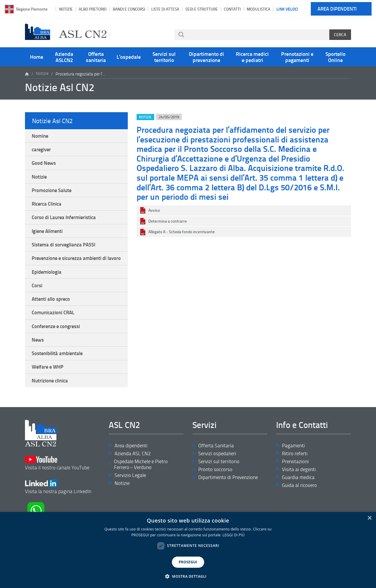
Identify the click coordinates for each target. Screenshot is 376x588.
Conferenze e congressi (58, 342)
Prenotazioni (296, 481)
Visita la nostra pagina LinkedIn (60, 501)
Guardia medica (299, 497)
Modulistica (258, 9)
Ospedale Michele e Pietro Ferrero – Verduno (143, 484)
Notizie (66, 9)
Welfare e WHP (49, 385)
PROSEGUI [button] (188, 562)
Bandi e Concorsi (129, 9)
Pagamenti (294, 464)
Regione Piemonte (32, 9)
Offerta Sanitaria (216, 464)
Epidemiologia (48, 285)
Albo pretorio (93, 9)
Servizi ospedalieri (218, 473)
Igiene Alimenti (49, 236)
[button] (188, 577)
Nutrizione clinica (52, 399)
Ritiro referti (295, 473)
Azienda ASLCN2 (64, 57)
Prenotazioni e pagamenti (297, 57)
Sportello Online (335, 57)
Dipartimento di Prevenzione (230, 497)
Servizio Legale (131, 496)
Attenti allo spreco (53, 313)
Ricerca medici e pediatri (252, 57)
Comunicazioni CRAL (55, 327)
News (38, 356)
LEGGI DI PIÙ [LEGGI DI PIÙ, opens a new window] (234, 535)
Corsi (38, 299)
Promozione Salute (53, 193)
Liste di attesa (165, 9)
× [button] (369, 518)
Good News (45, 165)
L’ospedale (129, 57)
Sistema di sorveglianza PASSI (66, 250)
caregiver (42, 150)
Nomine (41, 136)
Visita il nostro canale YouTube (59, 479)
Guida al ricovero (300, 506)
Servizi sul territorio (164, 57)
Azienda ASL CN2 (133, 473)
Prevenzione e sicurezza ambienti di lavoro (73, 268)
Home (37, 57)
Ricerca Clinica (48, 207)
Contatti (232, 9)
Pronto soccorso (216, 489)
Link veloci (287, 9)
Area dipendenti (337, 9)
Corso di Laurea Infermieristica (66, 222)
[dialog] (188, 550)
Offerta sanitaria (96, 57)
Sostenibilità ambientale (60, 370)
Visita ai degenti (300, 489)
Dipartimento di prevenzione (207, 57)
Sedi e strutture (202, 9)
